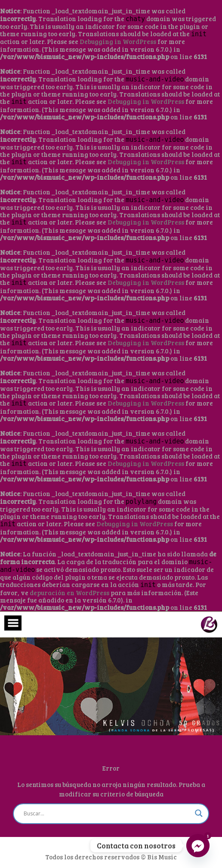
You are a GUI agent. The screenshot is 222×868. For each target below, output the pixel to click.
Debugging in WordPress (118, 41)
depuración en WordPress (69, 593)
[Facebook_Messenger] (198, 846)
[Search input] (107, 814)
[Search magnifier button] (199, 813)
